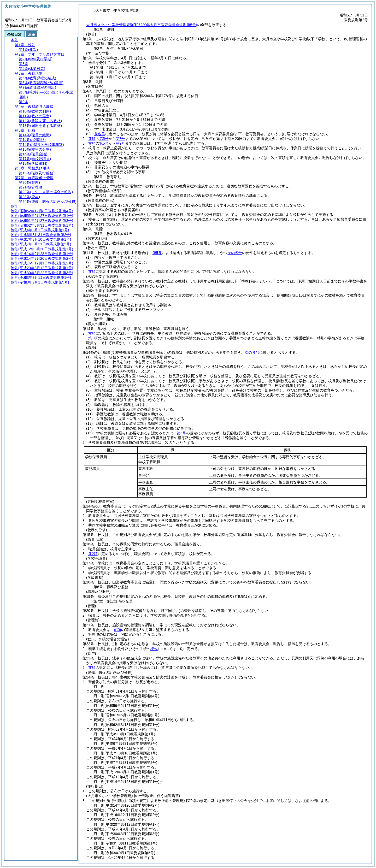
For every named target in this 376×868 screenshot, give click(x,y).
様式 (154, 649)
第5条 (157, 253)
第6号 (181, 433)
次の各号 (235, 253)
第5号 (104, 139)
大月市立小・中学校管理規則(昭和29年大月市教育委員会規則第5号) (142, 25)
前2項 (93, 554)
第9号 (121, 143)
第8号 (121, 139)
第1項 (93, 338)
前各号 (100, 134)
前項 (92, 139)
